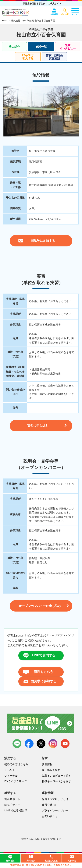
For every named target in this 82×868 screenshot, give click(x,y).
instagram (53, 744)
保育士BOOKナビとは (55, 799)
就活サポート (12, 799)
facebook (29, 744)
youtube (65, 744)
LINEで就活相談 (14, 810)
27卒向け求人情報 (28, 57)
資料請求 (31, 858)
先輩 (68, 47)
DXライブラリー (14, 781)
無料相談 (10, 858)
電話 (51, 859)
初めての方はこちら (16, 764)
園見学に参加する (40, 681)
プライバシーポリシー (55, 810)
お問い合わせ (50, 816)
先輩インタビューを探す (56, 776)
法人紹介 (14, 47)
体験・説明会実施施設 (54, 57)
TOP (4, 21)
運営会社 (47, 805)
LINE (17, 744)
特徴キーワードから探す (56, 781)
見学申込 (72, 858)
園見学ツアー (12, 805)
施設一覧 (41, 47)
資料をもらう (38, 672)
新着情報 (47, 764)
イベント (10, 770)
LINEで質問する (39, 655)
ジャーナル (11, 776)
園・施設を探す (51, 770)
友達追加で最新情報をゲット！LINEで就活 (41, 723)
